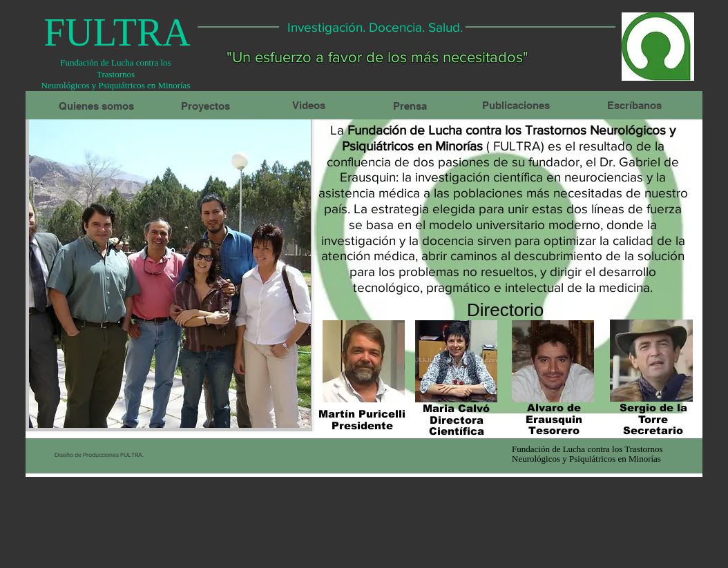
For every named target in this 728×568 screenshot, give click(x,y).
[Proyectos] (205, 106)
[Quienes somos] (96, 106)
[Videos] (309, 105)
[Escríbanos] (634, 105)
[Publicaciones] (516, 105)
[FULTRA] (117, 32)
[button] (170, 272)
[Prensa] (410, 106)
